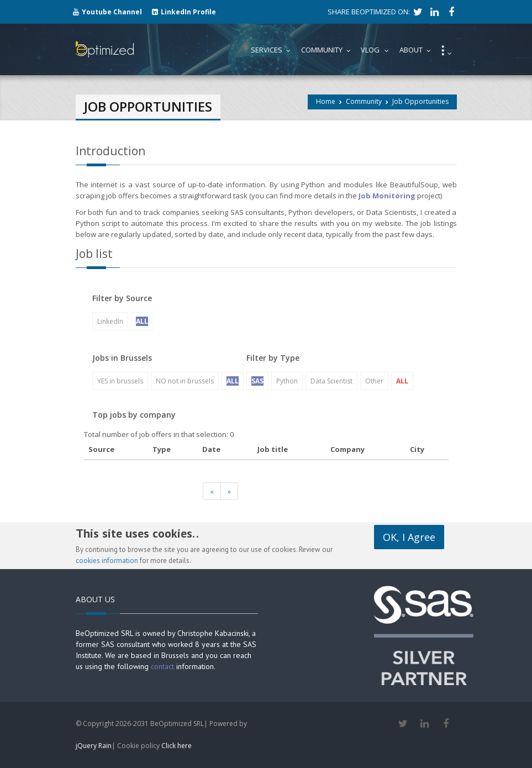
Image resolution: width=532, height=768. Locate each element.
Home (326, 101)
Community (364, 101)
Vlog (377, 50)
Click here (177, 746)
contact (162, 666)
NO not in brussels (185, 381)
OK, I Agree (409, 537)
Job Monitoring (387, 196)
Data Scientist (331, 381)
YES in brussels (120, 381)
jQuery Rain (94, 746)
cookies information (107, 561)
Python (287, 381)
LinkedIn (110, 321)
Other (374, 381)
